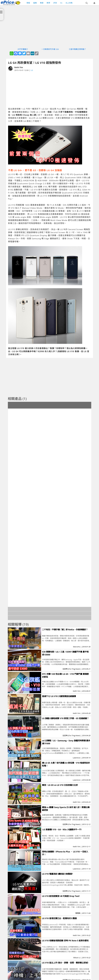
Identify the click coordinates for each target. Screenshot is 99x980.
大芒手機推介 (23, 49)
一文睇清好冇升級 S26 (50, 49)
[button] (87, 3)
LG (32, 70)
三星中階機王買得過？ (77, 49)
